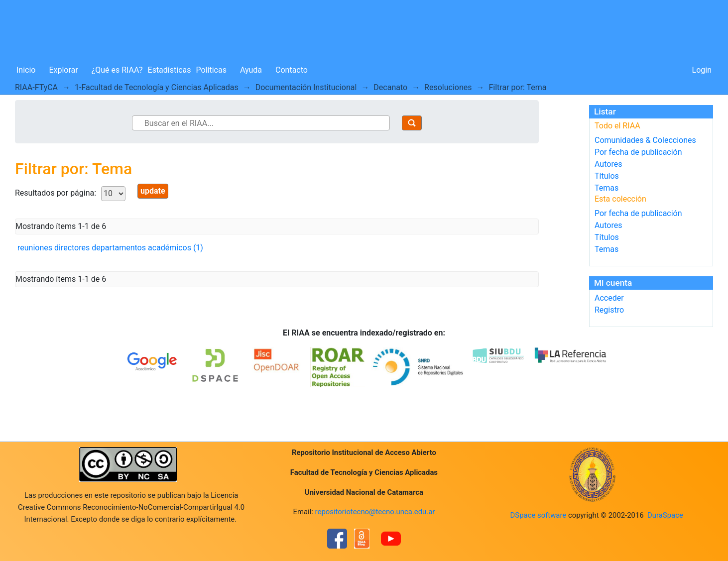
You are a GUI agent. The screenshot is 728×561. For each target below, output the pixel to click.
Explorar (63, 70)
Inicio (26, 70)
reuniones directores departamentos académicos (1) (110, 248)
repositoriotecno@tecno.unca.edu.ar (375, 512)
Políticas (211, 70)
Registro (609, 310)
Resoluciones (448, 87)
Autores (608, 164)
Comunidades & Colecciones (645, 140)
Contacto (292, 70)
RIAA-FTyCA (36, 87)
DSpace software (539, 515)
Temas (607, 188)
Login (702, 70)
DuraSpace (665, 515)
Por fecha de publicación (638, 152)
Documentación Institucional (306, 87)
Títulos (607, 176)
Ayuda (251, 70)
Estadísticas (170, 70)
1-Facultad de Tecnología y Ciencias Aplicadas (157, 87)
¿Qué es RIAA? (117, 70)
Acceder (609, 298)
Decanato (390, 87)
